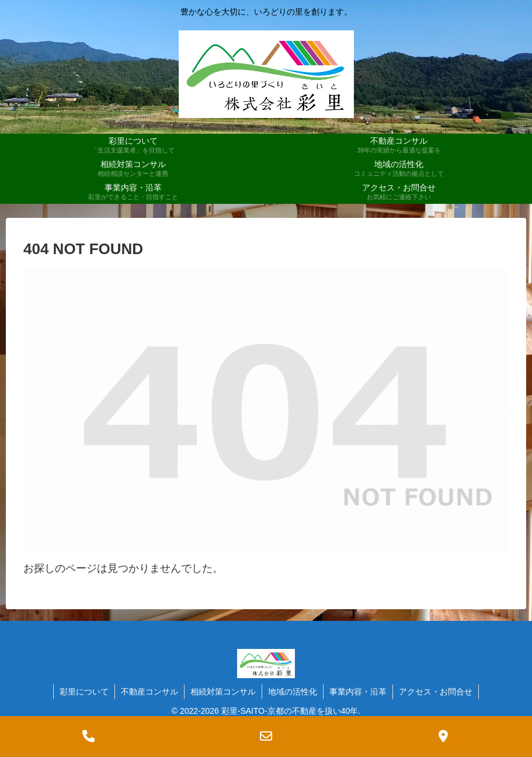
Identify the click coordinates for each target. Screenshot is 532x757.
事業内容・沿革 (358, 692)
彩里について (84, 692)
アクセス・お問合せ (436, 692)
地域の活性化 (293, 692)
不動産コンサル (149, 692)
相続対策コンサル (223, 692)
